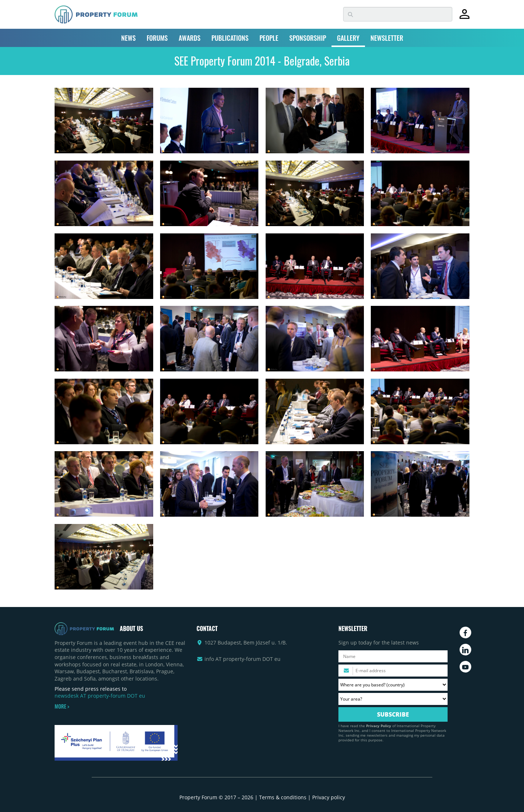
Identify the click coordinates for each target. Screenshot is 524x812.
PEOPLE (269, 38)
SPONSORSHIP (308, 38)
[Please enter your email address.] (393, 671)
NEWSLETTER (387, 38)
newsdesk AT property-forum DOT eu (100, 696)
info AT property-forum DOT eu (243, 659)
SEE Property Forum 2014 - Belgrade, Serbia (262, 61)
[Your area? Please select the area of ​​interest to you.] (393, 699)
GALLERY (348, 38)
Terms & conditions (283, 797)
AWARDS (190, 38)
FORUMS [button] (157, 38)
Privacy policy (329, 797)
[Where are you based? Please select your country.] (393, 685)
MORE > (62, 706)
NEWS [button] (128, 38)
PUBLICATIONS (230, 38)
